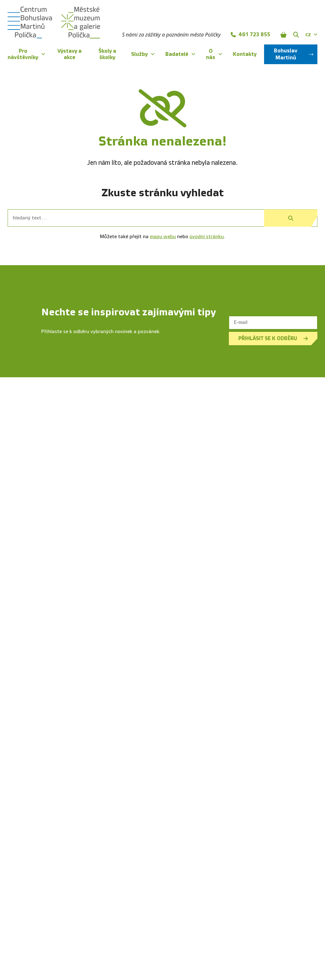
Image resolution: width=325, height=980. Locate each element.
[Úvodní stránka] (54, 23)
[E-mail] (273, 323)
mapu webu (163, 237)
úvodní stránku (207, 237)
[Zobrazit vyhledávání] (296, 35)
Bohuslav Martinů (294, 54)
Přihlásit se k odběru (273, 338)
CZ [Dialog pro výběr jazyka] (311, 35)
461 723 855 (250, 34)
